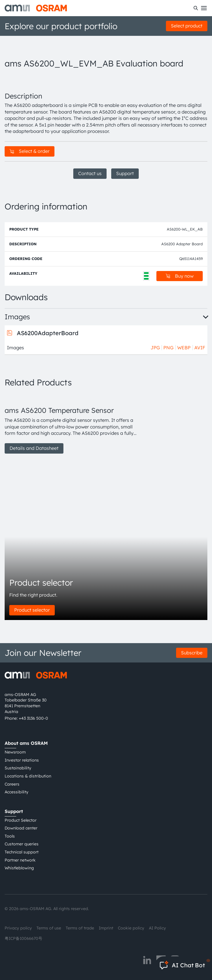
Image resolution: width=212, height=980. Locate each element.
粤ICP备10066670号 (23, 938)
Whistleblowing (19, 868)
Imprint (106, 928)
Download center (21, 828)
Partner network (20, 860)
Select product (187, 26)
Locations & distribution (28, 776)
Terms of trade (80, 928)
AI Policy (157, 928)
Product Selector (21, 820)
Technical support (22, 852)
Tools (10, 836)
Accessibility (17, 792)
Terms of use (49, 928)
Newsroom (15, 752)
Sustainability (18, 768)
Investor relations (22, 760)
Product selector (32, 610)
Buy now (180, 276)
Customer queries (22, 844)
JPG (155, 348)
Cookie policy (131, 928)
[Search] (196, 8)
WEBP (184, 348)
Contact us (90, 173)
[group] (71, 424)
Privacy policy (18, 928)
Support (125, 173)
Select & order (30, 151)
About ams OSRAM (26, 743)
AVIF (200, 348)
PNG (168, 348)
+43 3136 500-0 (33, 718)
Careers (12, 784)
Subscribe (192, 653)
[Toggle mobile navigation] (204, 8)
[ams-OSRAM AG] (36, 8)
